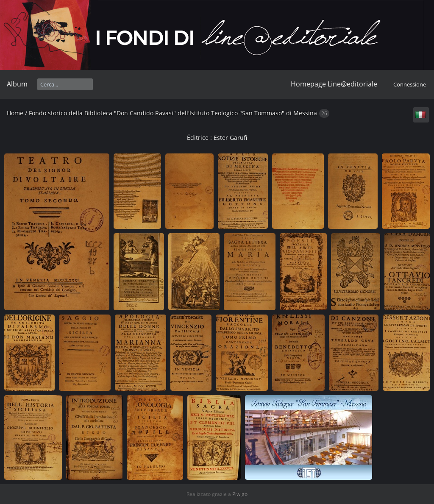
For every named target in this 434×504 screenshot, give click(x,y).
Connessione (410, 84)
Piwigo (240, 494)
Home (15, 113)
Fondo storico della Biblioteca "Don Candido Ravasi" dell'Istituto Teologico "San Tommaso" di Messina (173, 113)
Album (17, 84)
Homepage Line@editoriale (334, 84)
